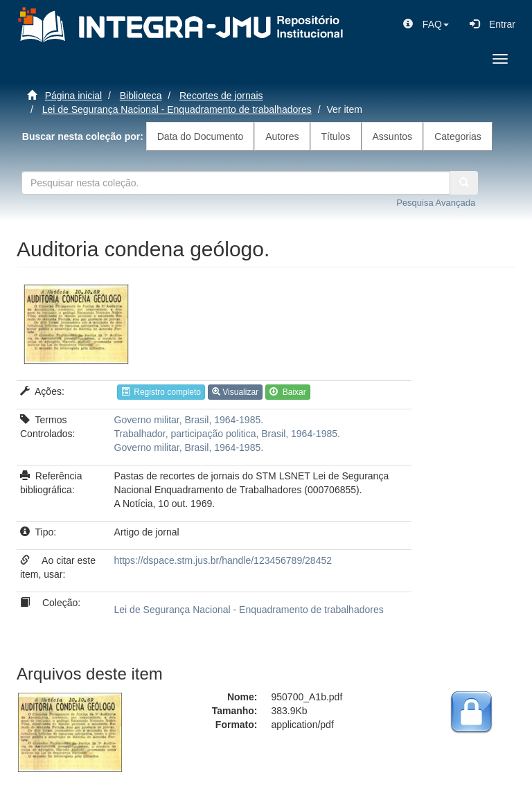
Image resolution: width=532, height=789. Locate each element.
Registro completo (161, 392)
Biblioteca (141, 96)
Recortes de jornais (221, 96)
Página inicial (74, 96)
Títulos (336, 136)
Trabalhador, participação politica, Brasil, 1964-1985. (227, 434)
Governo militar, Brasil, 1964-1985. (189, 420)
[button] (426, 24)
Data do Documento (201, 136)
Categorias (458, 136)
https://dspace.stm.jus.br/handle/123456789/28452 (223, 560)
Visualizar (235, 392)
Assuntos (393, 136)
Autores (282, 136)
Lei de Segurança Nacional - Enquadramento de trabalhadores (177, 109)
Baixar (288, 392)
